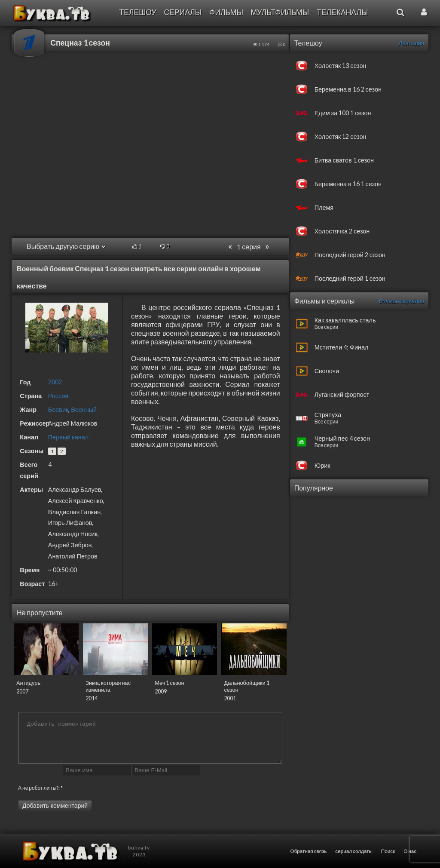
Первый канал (68, 437)
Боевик (58, 409)
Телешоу (137, 12)
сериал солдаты (354, 851)
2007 (22, 691)
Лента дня (411, 43)
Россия (58, 396)
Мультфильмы (280, 12)
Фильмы (226, 12)
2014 (92, 698)
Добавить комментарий (55, 806)
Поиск (388, 851)
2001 (230, 698)
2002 (55, 382)
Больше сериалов (402, 301)
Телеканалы (342, 12)
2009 (161, 691)
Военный (84, 409)
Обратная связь (309, 851)
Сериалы (183, 12)
